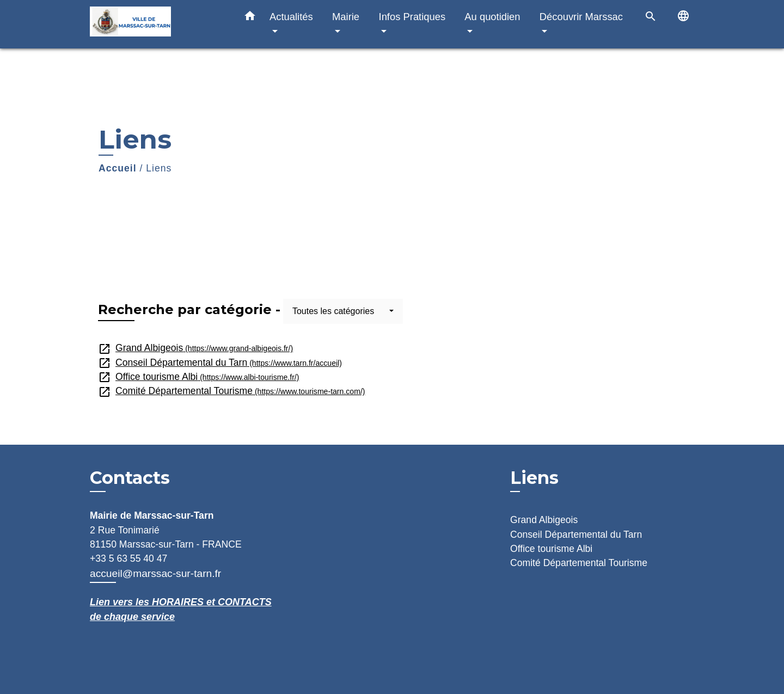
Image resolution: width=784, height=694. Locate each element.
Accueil (118, 168)
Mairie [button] (346, 17)
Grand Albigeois (195, 348)
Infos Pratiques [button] (412, 17)
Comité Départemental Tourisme (232, 391)
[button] (250, 18)
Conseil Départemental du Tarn (220, 363)
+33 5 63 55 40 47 (128, 558)
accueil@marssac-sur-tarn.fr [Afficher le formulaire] (155, 573)
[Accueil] (158, 24)
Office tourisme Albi (198, 377)
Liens (159, 168)
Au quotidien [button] (492, 17)
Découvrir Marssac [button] (581, 17)
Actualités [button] (291, 17)
